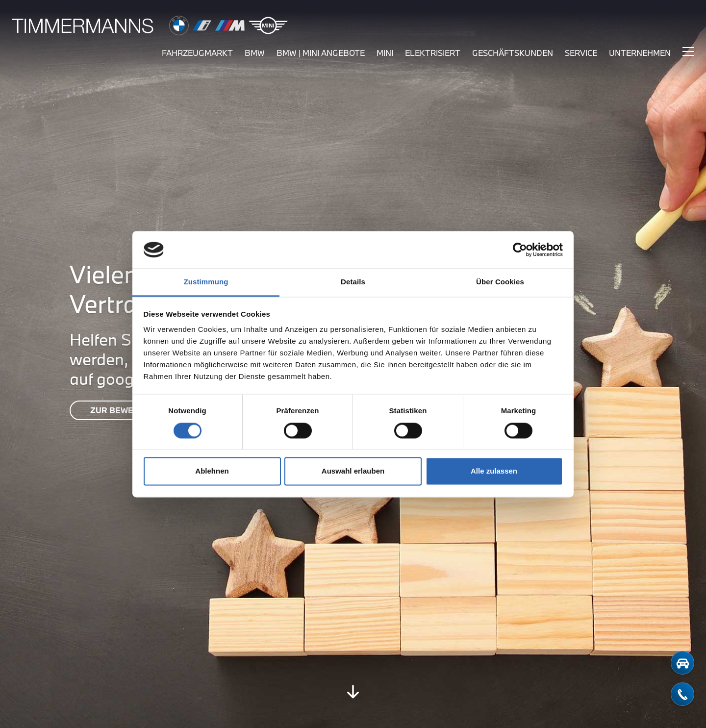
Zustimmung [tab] (206, 282)
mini (385, 53)
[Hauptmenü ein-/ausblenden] (688, 51)
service (581, 53)
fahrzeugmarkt (197, 53)
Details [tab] (353, 282)
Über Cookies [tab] (500, 282)
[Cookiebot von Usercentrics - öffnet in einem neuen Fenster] (520, 250)
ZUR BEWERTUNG (126, 410)
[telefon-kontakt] (682, 694)
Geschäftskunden (513, 53)
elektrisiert (433, 53)
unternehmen (640, 53)
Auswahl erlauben (353, 471)
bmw (255, 53)
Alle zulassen (494, 471)
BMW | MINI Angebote (321, 53)
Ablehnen (212, 471)
